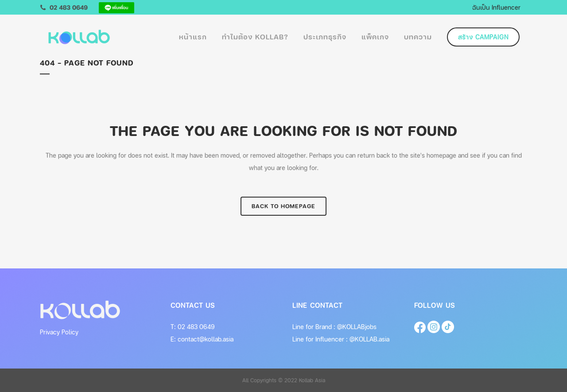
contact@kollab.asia (206, 339)
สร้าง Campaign (483, 37)
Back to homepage (283, 206)
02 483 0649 (196, 327)
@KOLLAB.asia (369, 339)
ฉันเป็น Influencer (496, 7)
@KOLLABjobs (357, 327)
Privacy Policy (59, 332)
